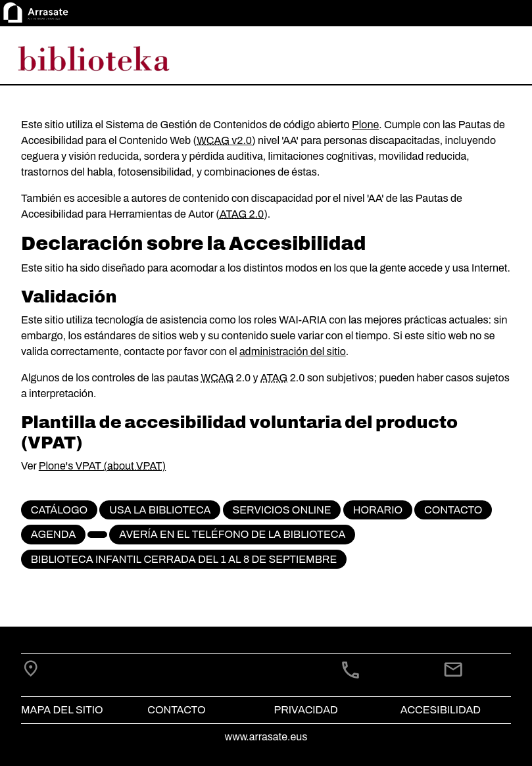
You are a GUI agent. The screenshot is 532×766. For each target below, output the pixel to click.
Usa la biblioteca (160, 510)
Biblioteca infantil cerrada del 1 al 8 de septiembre (184, 559)
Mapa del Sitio (62, 710)
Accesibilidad (441, 710)
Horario (378, 510)
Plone (365, 125)
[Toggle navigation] (503, 58)
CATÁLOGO (59, 510)
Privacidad (306, 710)
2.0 (242, 214)
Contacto (453, 510)
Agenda (54, 534)
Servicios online (281, 510)
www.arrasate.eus (266, 737)
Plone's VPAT (71, 466)
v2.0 (224, 140)
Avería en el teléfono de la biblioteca (232, 534)
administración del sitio (293, 351)
